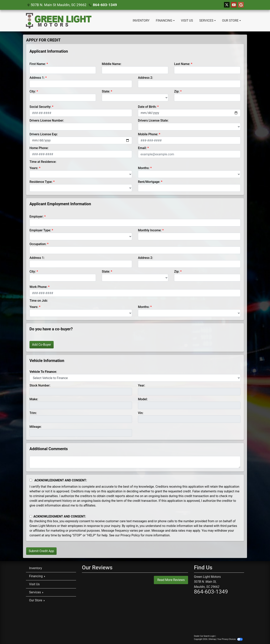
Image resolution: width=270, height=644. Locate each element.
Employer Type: (40, 230)
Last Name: (182, 64)
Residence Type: (41, 182)
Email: (142, 148)
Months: (144, 168)
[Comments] (135, 462)
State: (106, 91)
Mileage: (35, 427)
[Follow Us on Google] (241, 5)
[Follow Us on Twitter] (227, 5)
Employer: (36, 217)
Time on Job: (39, 301)
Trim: (33, 413)
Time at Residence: (43, 162)
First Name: (38, 64)
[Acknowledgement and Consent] (31, 480)
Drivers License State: (153, 120)
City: (33, 91)
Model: (143, 399)
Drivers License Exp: (44, 134)
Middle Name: (112, 64)
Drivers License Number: (47, 120)
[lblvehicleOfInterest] (135, 378)
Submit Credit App (41, 551)
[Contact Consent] (31, 516)
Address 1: (37, 78)
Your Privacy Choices (230, 639)
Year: (141, 385)
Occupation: (38, 244)
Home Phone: (39, 148)
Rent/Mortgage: (149, 182)
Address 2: (145, 78)
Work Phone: (38, 287)
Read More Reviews (171, 580)
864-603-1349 (104, 5)
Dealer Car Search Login (204, 636)
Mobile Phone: (148, 134)
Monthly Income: (150, 230)
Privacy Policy (130, 535)
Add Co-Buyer (42, 345)
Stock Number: (40, 385)
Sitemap (212, 639)
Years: (34, 168)
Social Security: (40, 107)
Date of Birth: (147, 107)
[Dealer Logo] (59, 21)
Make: (34, 399)
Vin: (141, 413)
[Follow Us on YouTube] (234, 5)
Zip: (177, 91)
